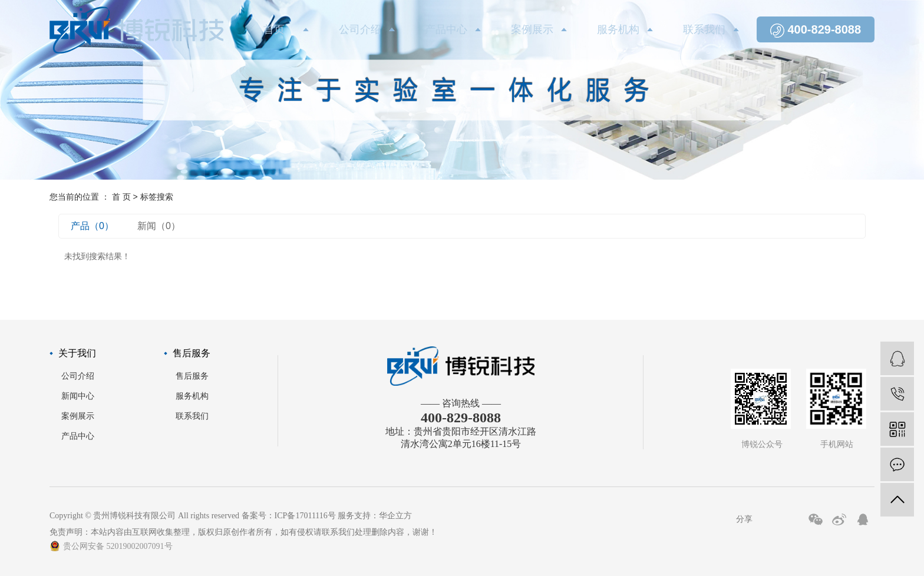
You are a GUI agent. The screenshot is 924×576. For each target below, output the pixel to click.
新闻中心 (78, 396)
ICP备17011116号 (305, 516)
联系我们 (704, 29)
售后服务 (192, 376)
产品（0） (92, 226)
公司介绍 (360, 29)
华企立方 (395, 516)
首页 (274, 29)
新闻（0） (159, 226)
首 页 (121, 197)
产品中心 (446, 29)
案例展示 (532, 29)
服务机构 (618, 29)
